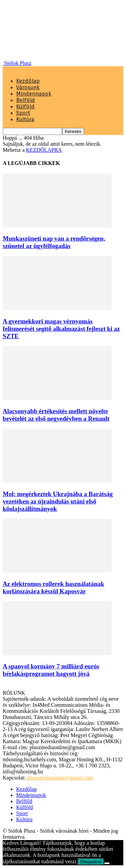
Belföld (26, 100)
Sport (23, 113)
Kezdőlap (28, 81)
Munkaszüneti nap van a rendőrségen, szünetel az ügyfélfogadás (54, 242)
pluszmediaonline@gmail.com (60, 778)
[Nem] (107, 863)
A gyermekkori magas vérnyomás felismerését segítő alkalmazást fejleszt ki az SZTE (61, 329)
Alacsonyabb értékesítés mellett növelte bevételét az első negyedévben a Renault (56, 415)
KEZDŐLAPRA (44, 150)
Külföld (25, 107)
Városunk (28, 87)
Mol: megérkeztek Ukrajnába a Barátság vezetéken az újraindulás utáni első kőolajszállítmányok (58, 501)
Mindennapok (34, 94)
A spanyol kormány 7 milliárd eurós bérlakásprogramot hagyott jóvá (51, 670)
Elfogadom (91, 862)
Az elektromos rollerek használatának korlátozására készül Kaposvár (53, 587)
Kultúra (25, 119)
